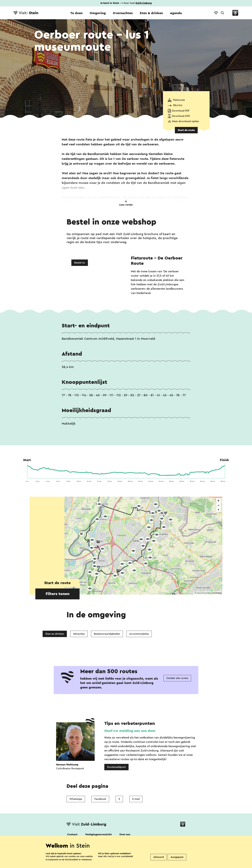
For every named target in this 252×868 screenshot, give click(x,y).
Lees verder (126, 203)
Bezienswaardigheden (107, 634)
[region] (126, 546)
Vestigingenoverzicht (98, 834)
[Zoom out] (218, 505)
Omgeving (98, 13)
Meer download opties (185, 121)
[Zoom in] (218, 501)
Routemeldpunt (116, 767)
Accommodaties (139, 634)
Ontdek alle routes (177, 678)
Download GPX (181, 116)
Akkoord (159, 857)
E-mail (136, 799)
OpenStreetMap (204, 593)
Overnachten (123, 13)
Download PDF (181, 111)
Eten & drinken (151, 13)
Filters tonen (58, 594)
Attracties (79, 634)
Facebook (100, 799)
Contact (72, 834)
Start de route (186, 130)
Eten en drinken (55, 634)
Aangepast (177, 857)
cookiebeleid (127, 856)
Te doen (76, 13)
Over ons (125, 834)
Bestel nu (80, 263)
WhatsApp (76, 799)
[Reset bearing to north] (218, 510)
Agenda (176, 13)
